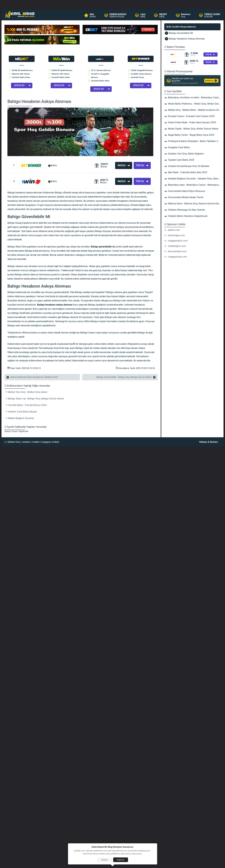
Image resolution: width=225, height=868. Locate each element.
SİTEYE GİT (20, 85)
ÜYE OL (209, 55)
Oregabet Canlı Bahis (179, 147)
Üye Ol (140, 165)
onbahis (26, 442)
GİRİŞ (143, 15)
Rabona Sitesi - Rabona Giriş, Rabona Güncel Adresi (195, 204)
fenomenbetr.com (177, 251)
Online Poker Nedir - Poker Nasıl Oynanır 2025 (192, 122)
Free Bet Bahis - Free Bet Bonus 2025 (27, 405)
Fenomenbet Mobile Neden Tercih (186, 197)
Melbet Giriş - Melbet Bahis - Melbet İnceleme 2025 (195, 110)
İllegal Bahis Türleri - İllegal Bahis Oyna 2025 (191, 135)
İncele (122, 165)
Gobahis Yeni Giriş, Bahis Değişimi (186, 154)
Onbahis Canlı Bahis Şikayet (22, 412)
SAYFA (93, 15)
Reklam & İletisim (209, 442)
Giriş (186, 15)
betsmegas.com (176, 235)
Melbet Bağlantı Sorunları (21, 418)
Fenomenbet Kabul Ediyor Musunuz (186, 191)
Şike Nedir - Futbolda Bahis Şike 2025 (187, 172)
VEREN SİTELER (118, 15)
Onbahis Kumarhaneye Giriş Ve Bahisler (189, 166)
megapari (46, 442)
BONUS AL (209, 81)
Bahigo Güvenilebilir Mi (181, 33)
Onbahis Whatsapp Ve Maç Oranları (186, 210)
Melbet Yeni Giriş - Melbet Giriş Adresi (28, 392)
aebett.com (174, 230)
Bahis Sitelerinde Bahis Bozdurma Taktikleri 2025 (34, 377)
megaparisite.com (177, 257)
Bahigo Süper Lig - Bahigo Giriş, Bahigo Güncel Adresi (36, 399)
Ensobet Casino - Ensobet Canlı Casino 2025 (191, 116)
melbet (36, 442)
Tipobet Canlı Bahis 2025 (181, 160)
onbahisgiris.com (177, 246)
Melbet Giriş (14, 442)
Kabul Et (121, 860)
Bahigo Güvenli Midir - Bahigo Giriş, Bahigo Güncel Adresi (124, 377)
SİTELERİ (212, 15)
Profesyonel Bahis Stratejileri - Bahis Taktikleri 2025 (195, 141)
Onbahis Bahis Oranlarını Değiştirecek (188, 216)
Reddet (105, 860)
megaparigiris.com (178, 241)
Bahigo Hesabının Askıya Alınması (187, 39)
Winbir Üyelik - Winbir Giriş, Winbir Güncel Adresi (193, 129)
